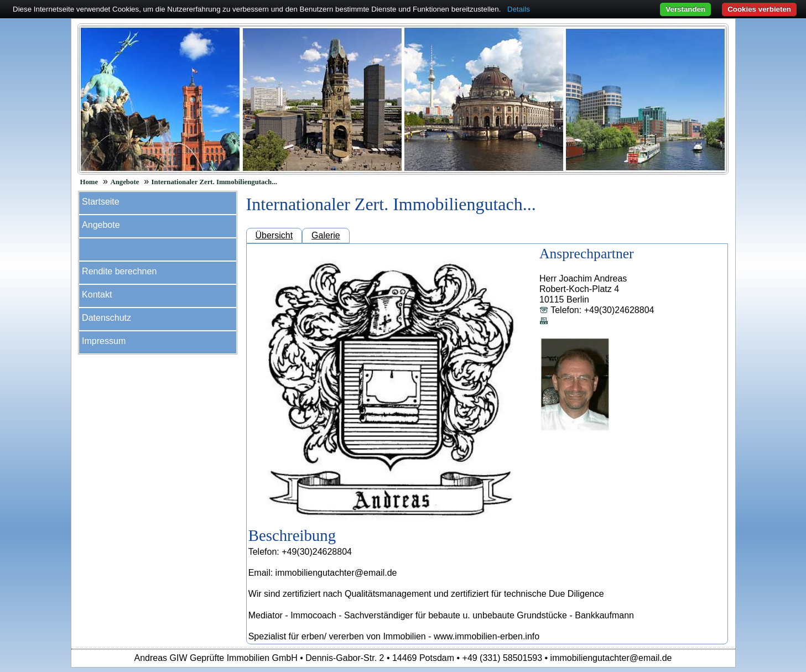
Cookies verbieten (759, 9)
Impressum (104, 341)
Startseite (101, 202)
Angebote (124, 182)
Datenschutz (106, 318)
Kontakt (97, 295)
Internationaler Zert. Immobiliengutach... (214, 182)
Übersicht (274, 235)
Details (519, 9)
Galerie (326, 235)
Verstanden (685, 9)
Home (89, 182)
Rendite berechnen (119, 271)
